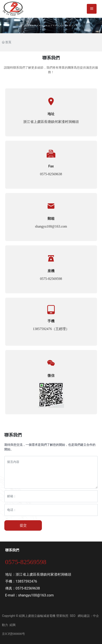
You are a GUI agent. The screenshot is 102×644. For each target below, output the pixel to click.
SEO (73, 616)
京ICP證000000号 (13, 634)
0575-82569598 (51, 279)
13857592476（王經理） (51, 329)
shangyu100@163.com (51, 226)
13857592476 (26, 581)
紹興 (13, 625)
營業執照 (62, 616)
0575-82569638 (51, 174)
